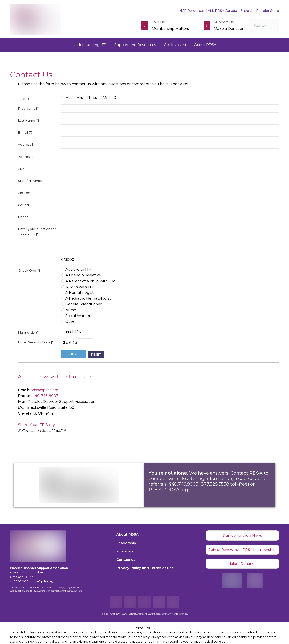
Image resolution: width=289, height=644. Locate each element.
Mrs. (78, 98)
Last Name (28, 120)
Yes (66, 331)
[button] (90, 45)
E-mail (25, 133)
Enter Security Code (36, 342)
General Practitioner (81, 304)
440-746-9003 (45, 396)
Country (25, 205)
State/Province (30, 181)
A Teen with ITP (78, 287)
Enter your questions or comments (37, 231)
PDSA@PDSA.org (168, 490)
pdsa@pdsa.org (44, 390)
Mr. (103, 98)
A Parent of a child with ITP (88, 281)
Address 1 (25, 145)
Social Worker (76, 316)
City (21, 169)
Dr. (114, 98)
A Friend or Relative (81, 275)
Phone (23, 217)
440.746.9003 (19, 581)
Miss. (91, 98)
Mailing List (29, 332)
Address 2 (26, 157)
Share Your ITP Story (36, 425)
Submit (74, 354)
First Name (29, 108)
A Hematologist (77, 293)
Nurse (69, 310)
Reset (96, 355)
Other (69, 321)
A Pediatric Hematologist (86, 298)
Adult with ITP (76, 269)
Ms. (66, 98)
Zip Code (25, 193)
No (77, 331)
